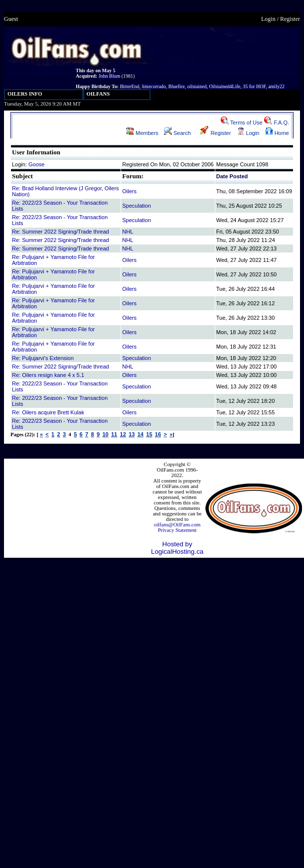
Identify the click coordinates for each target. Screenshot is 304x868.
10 (105, 434)
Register (290, 19)
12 (123, 434)
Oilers (129, 191)
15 (149, 434)
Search (177, 133)
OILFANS (98, 94)
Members (142, 133)
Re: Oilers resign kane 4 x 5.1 (48, 375)
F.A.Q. (277, 123)
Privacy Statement (177, 530)
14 (141, 434)
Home (277, 133)
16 (158, 434)
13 (132, 434)
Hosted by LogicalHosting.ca (177, 548)
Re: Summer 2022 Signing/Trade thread (61, 232)
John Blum (110, 76)
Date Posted (232, 176)
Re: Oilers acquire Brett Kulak (48, 412)
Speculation (137, 206)
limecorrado (154, 86)
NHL (128, 232)
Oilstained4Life (225, 86)
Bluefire (177, 86)
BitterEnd (130, 86)
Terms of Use (242, 123)
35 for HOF (254, 86)
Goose (36, 164)
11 (114, 434)
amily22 (276, 86)
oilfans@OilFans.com (177, 525)
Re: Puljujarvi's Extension (43, 358)
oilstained (197, 86)
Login (268, 19)
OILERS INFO (25, 94)
